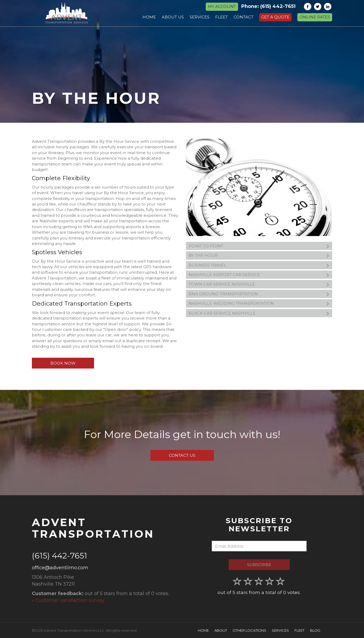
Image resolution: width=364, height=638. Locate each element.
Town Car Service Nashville (259, 284)
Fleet (299, 630)
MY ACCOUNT (222, 6)
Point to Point (259, 246)
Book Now (63, 363)
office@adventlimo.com (60, 568)
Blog (315, 630)
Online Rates (315, 17)
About (221, 630)
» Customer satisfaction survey (68, 600)
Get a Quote (275, 17)
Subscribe (259, 565)
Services (280, 630)
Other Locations (249, 630)
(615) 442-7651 (278, 6)
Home (203, 630)
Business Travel (259, 265)
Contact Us (182, 455)
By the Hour (259, 256)
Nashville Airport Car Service (259, 275)
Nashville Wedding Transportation (259, 303)
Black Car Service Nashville (259, 313)
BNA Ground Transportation (259, 294)
